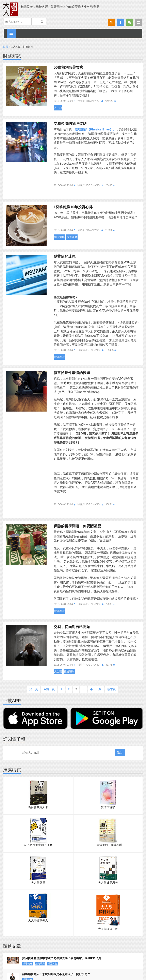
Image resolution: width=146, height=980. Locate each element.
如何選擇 (59, 237)
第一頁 (34, 689)
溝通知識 (53, 964)
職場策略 (28, 964)
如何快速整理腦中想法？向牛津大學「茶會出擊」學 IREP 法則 (62, 958)
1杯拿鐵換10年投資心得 (73, 207)
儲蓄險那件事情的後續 (72, 373)
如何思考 (40, 964)
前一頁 (49, 689)
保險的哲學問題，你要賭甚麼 (77, 526)
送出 (120, 752)
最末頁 (111, 689)
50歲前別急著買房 (68, 67)
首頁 (5, 47)
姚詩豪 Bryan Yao (88, 101)
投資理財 (72, 237)
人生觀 (58, 108)
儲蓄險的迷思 (65, 256)
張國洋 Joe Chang (89, 185)
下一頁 (96, 689)
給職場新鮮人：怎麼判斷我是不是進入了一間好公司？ (56, 974)
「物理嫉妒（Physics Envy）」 (94, 129)
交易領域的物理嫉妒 (70, 124)
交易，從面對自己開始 (72, 627)
